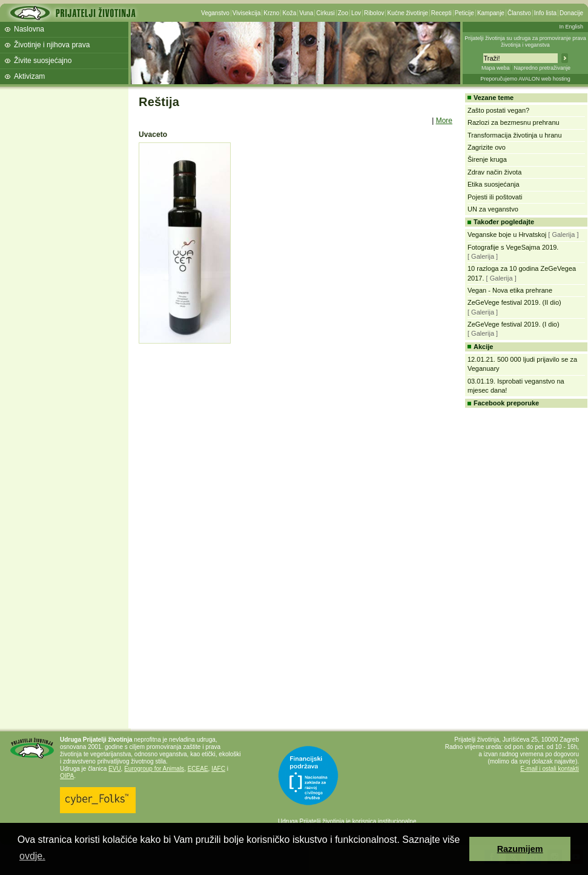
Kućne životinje (407, 13)
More (444, 121)
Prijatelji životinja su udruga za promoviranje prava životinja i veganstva (525, 42)
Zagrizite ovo (487, 147)
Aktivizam (29, 76)
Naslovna (29, 29)
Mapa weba (496, 68)
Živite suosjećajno (43, 61)
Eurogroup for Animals (154, 769)
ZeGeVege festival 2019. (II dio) (514, 302)
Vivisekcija (247, 13)
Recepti (441, 13)
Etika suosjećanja (494, 184)
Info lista (545, 13)
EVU (115, 769)
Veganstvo (215, 13)
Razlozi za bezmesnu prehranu (514, 122)
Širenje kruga (487, 159)
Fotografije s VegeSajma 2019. (513, 247)
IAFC (218, 769)
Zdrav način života (494, 172)
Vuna (306, 13)
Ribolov (374, 13)
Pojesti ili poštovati (495, 197)
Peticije (464, 13)
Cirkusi (325, 13)
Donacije (571, 13)
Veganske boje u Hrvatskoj (507, 235)
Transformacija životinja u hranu (515, 135)
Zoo (343, 13)
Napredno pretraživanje (542, 68)
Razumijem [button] (520, 849)
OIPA (67, 776)
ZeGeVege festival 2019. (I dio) (514, 324)
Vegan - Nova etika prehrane (510, 290)
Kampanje (491, 13)
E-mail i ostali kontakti (550, 769)
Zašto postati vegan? (498, 110)
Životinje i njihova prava (52, 45)
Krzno (271, 13)
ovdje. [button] (32, 856)
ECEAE (198, 769)
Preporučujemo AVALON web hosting (525, 79)
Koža (289, 13)
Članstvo (519, 13)
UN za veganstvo (493, 209)
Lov (356, 13)
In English (571, 27)
